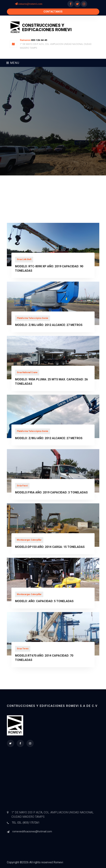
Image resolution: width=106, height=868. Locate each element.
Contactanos (53, 12)
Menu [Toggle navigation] (13, 63)
